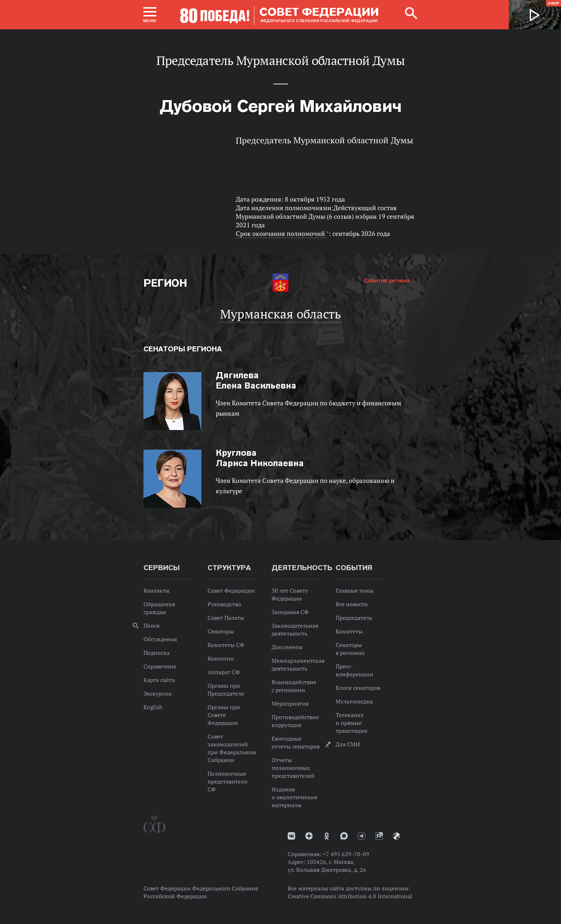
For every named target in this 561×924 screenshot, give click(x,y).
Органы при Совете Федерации (224, 715)
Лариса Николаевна (260, 458)
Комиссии (221, 658)
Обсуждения (160, 639)
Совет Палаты (226, 618)
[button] (150, 15)
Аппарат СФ (224, 672)
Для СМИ (348, 744)
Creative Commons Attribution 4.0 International (350, 896)
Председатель (354, 618)
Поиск (152, 626)
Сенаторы (221, 631)
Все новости (352, 604)
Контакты (157, 591)
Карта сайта (159, 680)
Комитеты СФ (226, 645)
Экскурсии (158, 693)
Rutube (379, 836)
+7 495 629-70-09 (346, 854)
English (153, 707)
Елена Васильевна (256, 380)
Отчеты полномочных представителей (293, 768)
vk (291, 836)
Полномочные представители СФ (228, 781)
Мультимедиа (354, 701)
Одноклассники (327, 836)
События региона (388, 280)
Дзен (309, 836)
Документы (287, 647)
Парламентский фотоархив (396, 836)
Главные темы (355, 591)
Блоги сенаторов (358, 688)
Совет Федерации (231, 591)
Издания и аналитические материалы (294, 797)
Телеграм (362, 836)
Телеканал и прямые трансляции (352, 723)
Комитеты (349, 631)
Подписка (157, 653)
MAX (344, 836)
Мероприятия (290, 703)
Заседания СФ (290, 612)
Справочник (160, 666)
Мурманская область (280, 314)
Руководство (224, 604)
